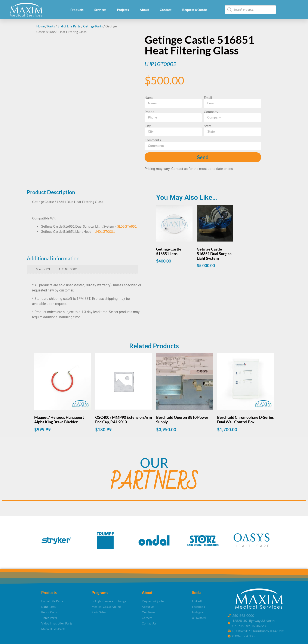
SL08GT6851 (127, 226)
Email (208, 98)
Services (100, 10)
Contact (166, 10)
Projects (123, 10)
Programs (100, 593)
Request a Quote (195, 10)
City (148, 126)
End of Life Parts (69, 26)
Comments (153, 140)
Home (41, 26)
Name (149, 98)
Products (77, 10)
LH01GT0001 (105, 231)
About (144, 10)
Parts (51, 26)
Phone (149, 112)
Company (211, 112)
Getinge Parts (93, 26)
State (208, 126)
